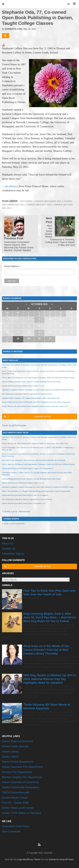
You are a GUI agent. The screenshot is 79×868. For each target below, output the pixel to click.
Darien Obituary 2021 (39, 205)
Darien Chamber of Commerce (20, 782)
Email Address (13, 267)
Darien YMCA (10, 757)
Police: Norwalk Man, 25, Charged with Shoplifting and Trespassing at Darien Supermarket (36, 491)
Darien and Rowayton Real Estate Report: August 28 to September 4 (27, 468)
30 (18, 313)
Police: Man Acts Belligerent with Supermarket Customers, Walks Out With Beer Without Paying (38, 378)
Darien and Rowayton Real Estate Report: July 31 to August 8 (25, 495)
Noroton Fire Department (17, 772)
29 (7, 313)
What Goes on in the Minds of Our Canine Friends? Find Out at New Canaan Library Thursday (46, 650)
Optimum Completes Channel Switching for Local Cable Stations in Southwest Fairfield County (38, 390)
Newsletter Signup (13, 554)
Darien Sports (11, 519)
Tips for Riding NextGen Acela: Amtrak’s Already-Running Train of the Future (31, 382)
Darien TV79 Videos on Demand (21, 813)
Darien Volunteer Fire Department (22, 767)
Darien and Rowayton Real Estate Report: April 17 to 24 (23, 386)
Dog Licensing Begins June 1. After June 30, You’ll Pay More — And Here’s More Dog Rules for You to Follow (50, 617)
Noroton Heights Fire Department (22, 777)
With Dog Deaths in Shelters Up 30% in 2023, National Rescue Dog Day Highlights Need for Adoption (50, 679)
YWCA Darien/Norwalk (16, 792)
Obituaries (26, 201)
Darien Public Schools (15, 746)
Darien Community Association (20, 787)
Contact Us (9, 549)
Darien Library (10, 751)
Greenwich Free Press (15, 826)
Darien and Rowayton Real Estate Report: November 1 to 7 (24, 503)
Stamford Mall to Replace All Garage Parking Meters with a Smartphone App (31, 398)
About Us (8, 543)
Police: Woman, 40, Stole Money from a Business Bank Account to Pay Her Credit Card (35, 406)
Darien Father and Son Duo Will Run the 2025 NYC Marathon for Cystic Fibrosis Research (36, 402)
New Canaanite (11, 831)
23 (39, 332)
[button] (69, 4)
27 (7, 338)
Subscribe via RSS (27, 417)
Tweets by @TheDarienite (14, 425)
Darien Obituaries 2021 (48, 201)
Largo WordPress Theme (29, 859)
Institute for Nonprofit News (61, 859)
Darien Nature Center (15, 798)
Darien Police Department (18, 762)
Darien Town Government (17, 741)
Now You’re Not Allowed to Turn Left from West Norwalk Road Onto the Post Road (33, 460)
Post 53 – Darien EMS (15, 803)
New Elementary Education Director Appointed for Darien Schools (27, 394)
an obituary (12, 186)
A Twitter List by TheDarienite (16, 511)
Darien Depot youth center (18, 808)
